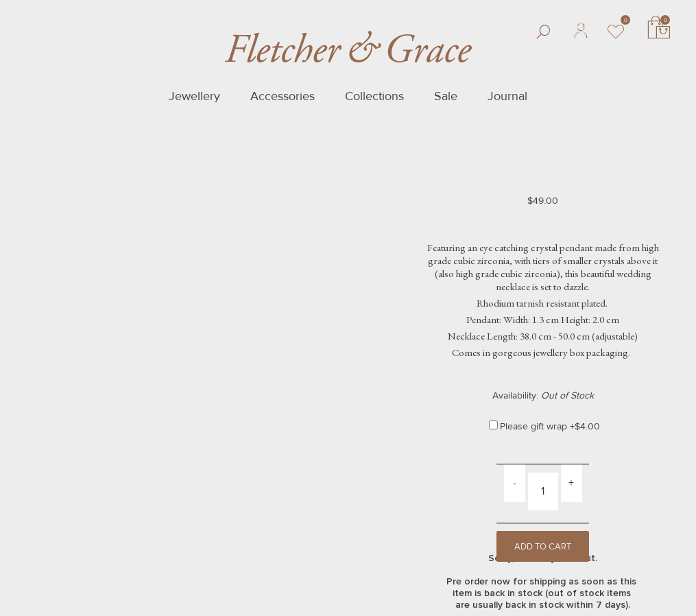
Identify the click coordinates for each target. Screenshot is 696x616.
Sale (446, 96)
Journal (507, 96)
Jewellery (194, 96)
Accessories (283, 96)
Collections (374, 96)
